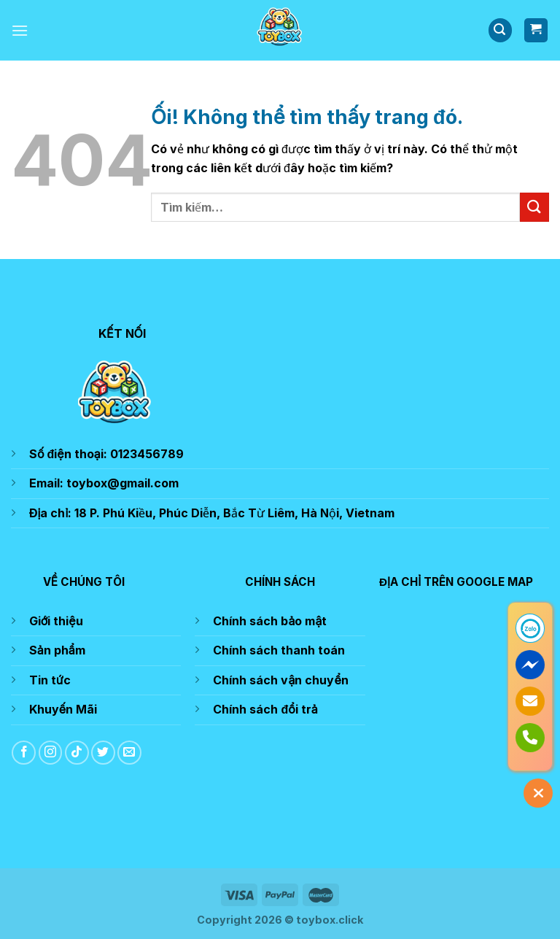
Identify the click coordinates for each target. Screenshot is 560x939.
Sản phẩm (57, 650)
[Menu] (20, 30)
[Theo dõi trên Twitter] (103, 753)
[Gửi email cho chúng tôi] (129, 753)
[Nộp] (534, 207)
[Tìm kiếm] (500, 30)
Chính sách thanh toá (275, 650)
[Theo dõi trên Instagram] (51, 753)
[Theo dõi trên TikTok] (77, 753)
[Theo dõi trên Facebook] (24, 753)
